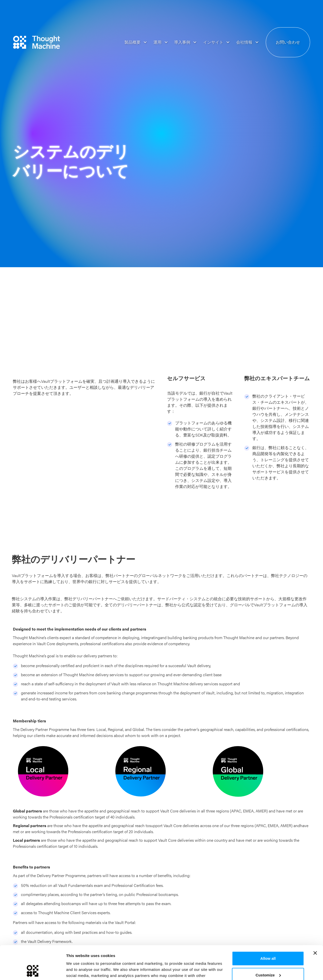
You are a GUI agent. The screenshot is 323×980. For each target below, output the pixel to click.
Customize (268, 943)
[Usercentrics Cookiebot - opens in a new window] (33, 970)
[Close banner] (315, 921)
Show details (78, 970)
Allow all (268, 927)
